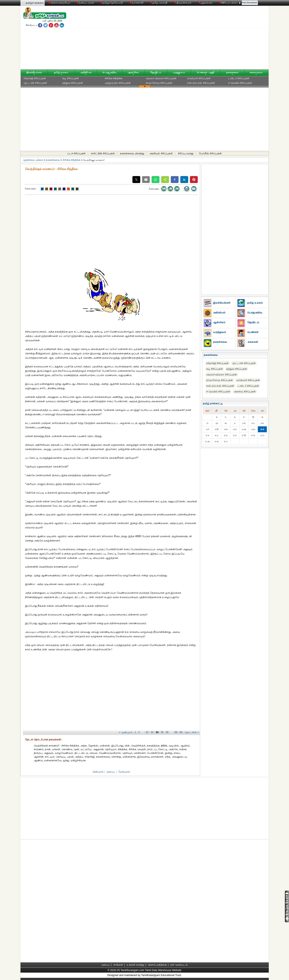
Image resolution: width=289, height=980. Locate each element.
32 (147, 732)
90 (181, 732)
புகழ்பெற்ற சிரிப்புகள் (118, 83)
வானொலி (136, 3)
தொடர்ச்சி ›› (192, 732)
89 (176, 732)
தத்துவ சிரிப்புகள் (73, 83)
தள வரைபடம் (179, 965)
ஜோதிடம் (156, 72)
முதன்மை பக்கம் (33, 160)
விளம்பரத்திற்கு (157, 965)
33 (152, 732)
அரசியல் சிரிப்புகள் (161, 153)
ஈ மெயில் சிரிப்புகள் (240, 83)
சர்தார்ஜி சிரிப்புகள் (35, 78)
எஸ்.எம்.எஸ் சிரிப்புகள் (201, 83)
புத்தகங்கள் (205, 3)
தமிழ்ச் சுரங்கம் (35, 3)
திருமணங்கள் (183, 3)
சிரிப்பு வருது (186, 153)
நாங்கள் (118, 965)
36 (167, 732)
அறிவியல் (86, 72)
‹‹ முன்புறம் (126, 732)
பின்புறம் (98, 772)
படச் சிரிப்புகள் (76, 153)
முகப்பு (111, 772)
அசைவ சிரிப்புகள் (245, 392)
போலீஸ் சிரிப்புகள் (210, 153)
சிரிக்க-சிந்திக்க (114, 78)
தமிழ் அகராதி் (159, 3)
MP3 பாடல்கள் (228, 3)
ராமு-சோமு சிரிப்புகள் (159, 83)
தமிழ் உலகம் (61, 72)
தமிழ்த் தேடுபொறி (111, 3)
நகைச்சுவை (232, 72)
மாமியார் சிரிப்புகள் (199, 78)
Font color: (31, 189)
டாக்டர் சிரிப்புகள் (239, 78)
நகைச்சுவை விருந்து (132, 153)
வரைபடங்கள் (85, 3)
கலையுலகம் (256, 72)
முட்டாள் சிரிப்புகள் (35, 83)
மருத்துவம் (179, 72)
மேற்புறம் (124, 772)
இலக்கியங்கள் (34, 72)
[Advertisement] (186, 39)
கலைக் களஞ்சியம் (59, 3)
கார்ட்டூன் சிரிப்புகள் (103, 153)
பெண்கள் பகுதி (205, 72)
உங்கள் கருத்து (135, 965)
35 (162, 732)
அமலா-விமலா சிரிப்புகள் (161, 78)
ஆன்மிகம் (133, 72)
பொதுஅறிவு (109, 72)
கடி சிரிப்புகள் (71, 78)
